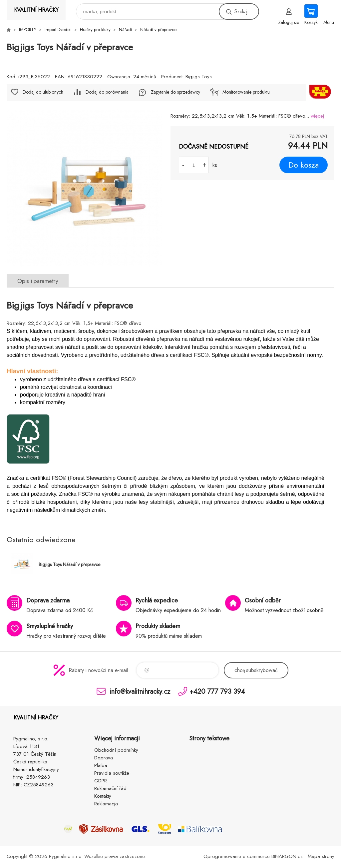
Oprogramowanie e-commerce (237, 856)
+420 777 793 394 (217, 691)
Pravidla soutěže (112, 773)
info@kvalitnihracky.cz (140, 691)
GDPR (101, 781)
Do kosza (304, 165)
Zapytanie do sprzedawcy (175, 92)
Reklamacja (106, 804)
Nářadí (125, 29)
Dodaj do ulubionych (43, 92)
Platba (101, 765)
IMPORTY (28, 29)
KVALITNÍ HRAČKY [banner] (36, 10)
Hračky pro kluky (95, 29)
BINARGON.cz (287, 856)
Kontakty (103, 796)
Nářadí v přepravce (158, 29)
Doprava (104, 758)
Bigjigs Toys (199, 77)
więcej (317, 116)
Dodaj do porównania (107, 92)
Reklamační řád (110, 788)
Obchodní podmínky (116, 750)
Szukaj (241, 11)
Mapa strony (321, 856)
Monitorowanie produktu (246, 92)
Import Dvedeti (58, 29)
